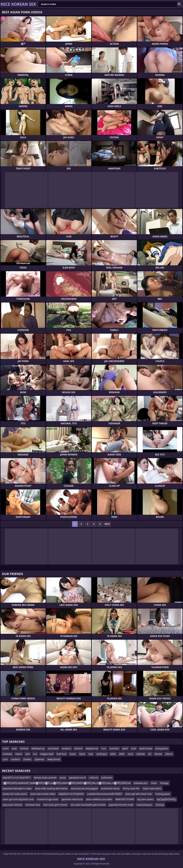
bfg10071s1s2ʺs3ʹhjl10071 (17, 778)
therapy (164, 783)
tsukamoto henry (110, 788)
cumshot (114, 748)
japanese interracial (72, 799)
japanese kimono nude (121, 805)
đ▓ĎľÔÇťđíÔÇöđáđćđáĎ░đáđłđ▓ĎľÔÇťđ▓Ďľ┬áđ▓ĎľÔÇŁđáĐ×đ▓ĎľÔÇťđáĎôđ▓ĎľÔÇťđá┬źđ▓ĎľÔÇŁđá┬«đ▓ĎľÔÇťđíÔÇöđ (67, 783)
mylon (19, 754)
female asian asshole (45, 778)
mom (6, 748)
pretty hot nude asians (15, 794)
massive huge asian (48, 799)
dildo (113, 754)
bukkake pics (141, 783)
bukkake (7, 754)
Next (107, 524)
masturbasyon (144, 805)
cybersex (39, 759)
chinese (24, 748)
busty (73, 754)
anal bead (53, 748)
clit (150, 754)
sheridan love (33, 805)
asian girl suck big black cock (18, 799)
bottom (78, 748)
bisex (154, 783)
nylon (82, 754)
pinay (63, 778)
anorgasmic (162, 748)
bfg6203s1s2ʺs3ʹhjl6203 (71, 794)
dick (28, 754)
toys (91, 754)
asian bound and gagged (84, 788)
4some (158, 754)
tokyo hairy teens (152, 788)
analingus (102, 754)
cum (104, 748)
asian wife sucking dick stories (51, 788)
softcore (94, 778)
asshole (141, 754)
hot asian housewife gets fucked (88, 805)
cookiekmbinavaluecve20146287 (105, 794)
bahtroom (107, 778)
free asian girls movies (55, 805)
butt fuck (62, 754)
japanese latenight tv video (17, 788)
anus (131, 754)
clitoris (169, 754)
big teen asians (145, 799)
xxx (35, 754)
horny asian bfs (131, 788)
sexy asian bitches (13, 805)
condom (15, 759)
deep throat (54, 759)
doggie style (47, 754)
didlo (122, 754)
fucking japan (163, 794)
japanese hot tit (77, 778)
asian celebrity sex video (99, 799)
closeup (160, 805)
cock (134, 748)
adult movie (146, 748)
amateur (66, 748)
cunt (5, 759)
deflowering (38, 748)
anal (14, 748)
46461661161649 (125, 799)
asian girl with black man (139, 794)
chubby (27, 759)
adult (125, 748)
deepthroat (92, 748)
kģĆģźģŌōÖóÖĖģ (166, 799)
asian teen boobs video (43, 794)
